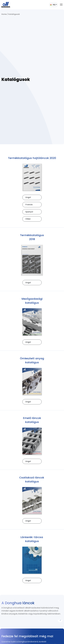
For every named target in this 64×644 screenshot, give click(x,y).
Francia (29, 205)
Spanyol (29, 212)
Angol (28, 197)
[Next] (60, 620)
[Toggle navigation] (61, 5)
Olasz (28, 219)
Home (4, 14)
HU (53, 5)
